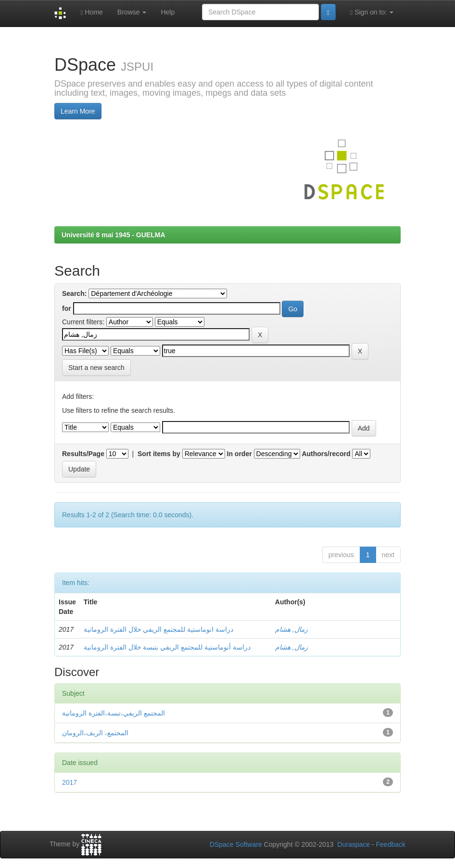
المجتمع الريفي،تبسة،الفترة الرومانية (114, 713)
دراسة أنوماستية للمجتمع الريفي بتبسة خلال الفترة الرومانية (167, 647)
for (67, 308)
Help (168, 12)
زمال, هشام (291, 629)
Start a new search (96, 368)
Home (91, 12)
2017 (70, 782)
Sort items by (159, 454)
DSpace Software (236, 844)
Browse (132, 12)
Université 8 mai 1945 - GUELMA (114, 235)
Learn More (78, 111)
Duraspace (354, 844)
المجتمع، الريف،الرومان (95, 733)
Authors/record (326, 454)
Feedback (391, 844)
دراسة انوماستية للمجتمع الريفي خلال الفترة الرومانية (158, 629)
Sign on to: (372, 12)
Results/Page (83, 454)
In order (240, 454)
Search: (74, 294)
